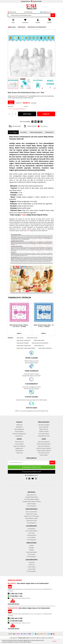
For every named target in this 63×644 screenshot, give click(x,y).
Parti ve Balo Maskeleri (32, 531)
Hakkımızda (19, 425)
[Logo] (31, 7)
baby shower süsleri (39, 340)
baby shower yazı (39, 346)
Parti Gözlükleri (32, 538)
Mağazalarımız (19, 448)
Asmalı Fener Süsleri (32, 521)
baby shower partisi (32, 338)
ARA (53, 15)
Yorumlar (23, 132)
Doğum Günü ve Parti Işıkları (32, 516)
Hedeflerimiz (19, 427)
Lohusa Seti (32, 562)
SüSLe (28, 231)
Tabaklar (32, 546)
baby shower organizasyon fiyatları (26, 348)
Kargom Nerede (44, 429)
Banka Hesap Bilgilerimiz (19, 434)
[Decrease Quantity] (9, 114)
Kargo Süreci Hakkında (19, 446)
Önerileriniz (49, 132)
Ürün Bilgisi (13, 132)
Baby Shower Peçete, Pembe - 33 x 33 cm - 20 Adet (19, 326)
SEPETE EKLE (27, 114)
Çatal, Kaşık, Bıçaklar (32, 552)
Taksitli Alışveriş (19, 451)
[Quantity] (12, 114)
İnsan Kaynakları (19, 431)
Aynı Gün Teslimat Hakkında (44, 448)
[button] (32, 642)
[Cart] (49, 21)
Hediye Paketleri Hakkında (44, 451)
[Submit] (52, 463)
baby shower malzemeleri (24, 340)
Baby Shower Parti (32, 495)
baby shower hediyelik (23, 343)
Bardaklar (32, 548)
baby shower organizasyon (24, 346)
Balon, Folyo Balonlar (32, 512)
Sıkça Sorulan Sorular (44, 453)
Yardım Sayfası (44, 455)
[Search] (32, 15)
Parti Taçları (32, 533)
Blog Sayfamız (19, 436)
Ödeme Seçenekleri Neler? (44, 444)
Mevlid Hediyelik (32, 504)
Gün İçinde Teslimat (44, 434)
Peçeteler (32, 550)
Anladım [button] (54, 641)
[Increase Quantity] (16, 114)
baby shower (20, 338)
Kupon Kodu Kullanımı (44, 442)
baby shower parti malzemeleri (40, 343)
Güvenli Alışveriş (19, 442)
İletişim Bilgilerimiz (19, 429)
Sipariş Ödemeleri (44, 427)
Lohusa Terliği (32, 569)
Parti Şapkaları (32, 529)
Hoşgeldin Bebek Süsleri (32, 497)
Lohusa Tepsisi (32, 567)
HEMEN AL (46, 114)
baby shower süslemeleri (45, 348)
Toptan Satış (19, 453)
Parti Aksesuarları (32, 535)
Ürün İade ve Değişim (44, 425)
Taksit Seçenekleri (36, 132)
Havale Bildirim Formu (44, 436)
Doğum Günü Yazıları (32, 514)
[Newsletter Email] (29, 463)
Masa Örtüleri (32, 554)
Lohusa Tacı (32, 565)
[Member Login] (38, 21)
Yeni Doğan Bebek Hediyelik (32, 499)
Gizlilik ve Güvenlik (44, 431)
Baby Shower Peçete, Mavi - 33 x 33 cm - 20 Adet (44, 326)
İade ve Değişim (19, 444)
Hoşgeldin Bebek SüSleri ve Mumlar (32, 502)
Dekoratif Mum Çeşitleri (32, 518)
